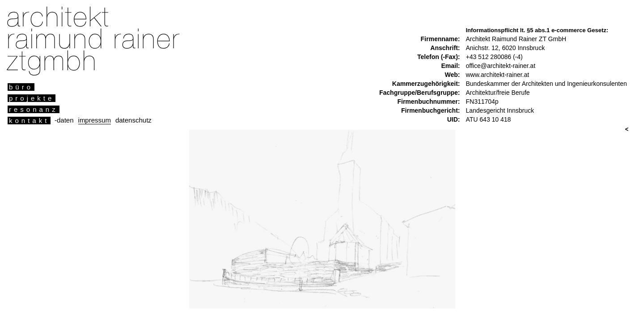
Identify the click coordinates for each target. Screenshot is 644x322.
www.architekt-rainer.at (497, 75)
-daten (64, 120)
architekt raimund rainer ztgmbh (90, 38)
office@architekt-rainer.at (500, 66)
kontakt (29, 121)
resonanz (34, 109)
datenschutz (133, 120)
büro (21, 87)
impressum (95, 120)
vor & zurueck (627, 129)
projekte (32, 98)
